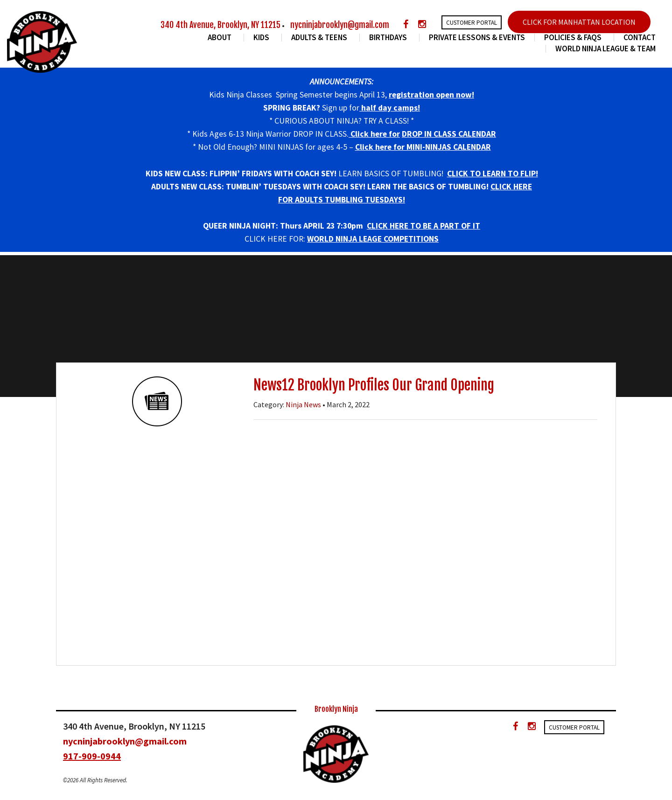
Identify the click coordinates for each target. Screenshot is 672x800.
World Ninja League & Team (605, 49)
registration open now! (431, 95)
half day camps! (390, 108)
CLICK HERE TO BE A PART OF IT (423, 226)
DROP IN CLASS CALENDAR (449, 134)
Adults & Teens (321, 38)
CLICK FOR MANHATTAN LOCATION (579, 22)
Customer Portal (472, 23)
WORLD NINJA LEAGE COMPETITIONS (373, 239)
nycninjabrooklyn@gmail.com (340, 25)
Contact (640, 38)
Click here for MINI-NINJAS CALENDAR (423, 147)
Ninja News (303, 404)
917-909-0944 (92, 756)
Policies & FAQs (574, 38)
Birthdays (389, 38)
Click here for (374, 134)
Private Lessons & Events (477, 38)
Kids (263, 38)
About (221, 38)
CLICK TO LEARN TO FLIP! (493, 174)
